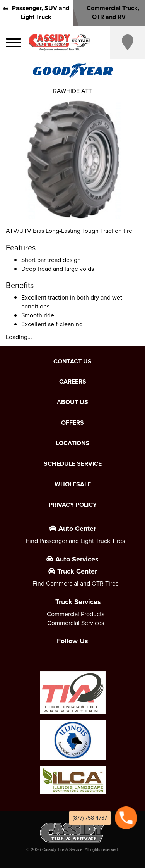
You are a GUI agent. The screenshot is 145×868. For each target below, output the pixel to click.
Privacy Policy (73, 505)
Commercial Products (76, 614)
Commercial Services (76, 623)
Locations (73, 443)
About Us (72, 402)
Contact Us (72, 362)
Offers (72, 423)
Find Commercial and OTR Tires (75, 583)
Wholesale (73, 484)
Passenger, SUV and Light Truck (36, 12)
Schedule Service (73, 464)
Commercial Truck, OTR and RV (109, 12)
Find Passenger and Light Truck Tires (75, 541)
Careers (73, 382)
